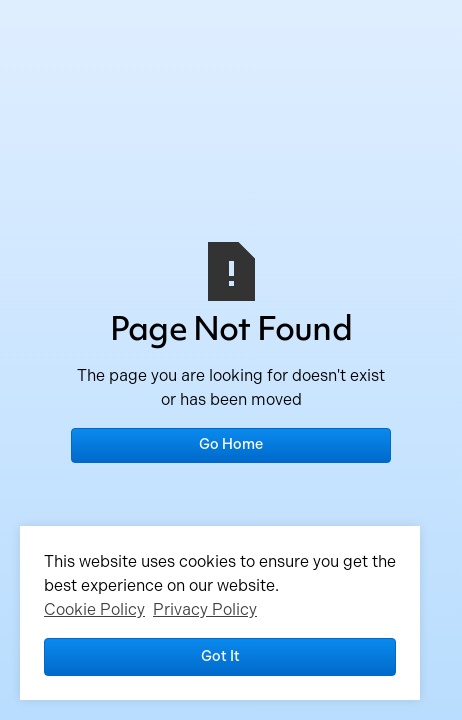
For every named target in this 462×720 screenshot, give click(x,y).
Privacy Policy (205, 609)
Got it (220, 656)
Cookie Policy (94, 609)
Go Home (231, 444)
